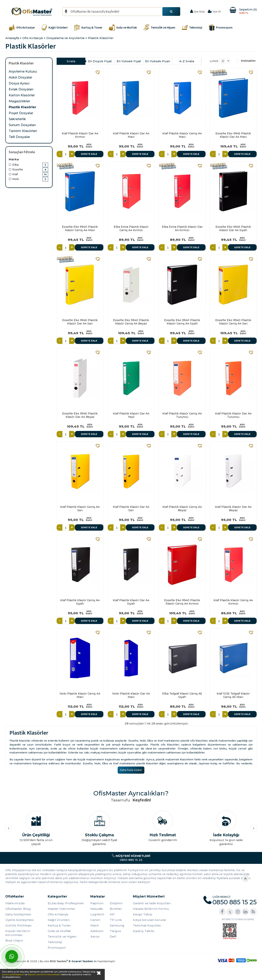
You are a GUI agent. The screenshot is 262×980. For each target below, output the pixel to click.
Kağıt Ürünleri (59, 920)
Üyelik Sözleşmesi (20, 920)
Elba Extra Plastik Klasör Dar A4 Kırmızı (182, 228)
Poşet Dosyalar (21, 113)
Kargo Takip (143, 914)
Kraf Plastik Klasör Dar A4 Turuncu (233, 415)
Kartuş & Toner (59, 925)
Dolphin (116, 903)
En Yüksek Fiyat (129, 61)
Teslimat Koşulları (147, 925)
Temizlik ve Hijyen (62, 936)
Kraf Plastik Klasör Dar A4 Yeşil (131, 415)
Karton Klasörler (22, 95)
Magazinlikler (19, 101)
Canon (95, 920)
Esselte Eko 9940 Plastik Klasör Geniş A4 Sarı (233, 322)
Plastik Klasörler (22, 107)
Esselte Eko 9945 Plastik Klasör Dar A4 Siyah (233, 228)
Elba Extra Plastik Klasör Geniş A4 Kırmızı (131, 228)
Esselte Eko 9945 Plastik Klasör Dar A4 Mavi (233, 135)
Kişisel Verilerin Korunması (18, 933)
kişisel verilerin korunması (44, 974)
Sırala (71, 61)
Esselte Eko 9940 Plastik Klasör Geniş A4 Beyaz (131, 322)
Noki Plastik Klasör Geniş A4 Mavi (80, 695)
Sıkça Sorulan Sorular (150, 920)
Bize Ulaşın (14, 940)
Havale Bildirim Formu (151, 909)
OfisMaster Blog (18, 909)
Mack (95, 925)
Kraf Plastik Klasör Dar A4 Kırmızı (80, 135)
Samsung (117, 925)
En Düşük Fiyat (100, 61)
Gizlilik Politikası (19, 925)
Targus (115, 931)
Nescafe (97, 909)
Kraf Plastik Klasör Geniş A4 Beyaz (182, 509)
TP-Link (116, 920)
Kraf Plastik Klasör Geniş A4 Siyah (80, 602)
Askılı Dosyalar (20, 77)
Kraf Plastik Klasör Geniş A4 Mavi (182, 135)
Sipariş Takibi (144, 931)
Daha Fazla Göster (131, 770)
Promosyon (57, 948)
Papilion (97, 903)
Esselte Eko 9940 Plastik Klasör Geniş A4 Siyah (182, 322)
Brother (116, 909)
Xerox (95, 936)
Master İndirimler (62, 909)
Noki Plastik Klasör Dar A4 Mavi (131, 695)
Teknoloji (55, 942)
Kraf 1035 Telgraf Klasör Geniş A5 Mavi (233, 695)
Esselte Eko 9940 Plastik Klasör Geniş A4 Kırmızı (182, 602)
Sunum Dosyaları (22, 125)
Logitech (97, 914)
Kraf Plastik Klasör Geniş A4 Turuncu (182, 415)
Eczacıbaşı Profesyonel (66, 903)
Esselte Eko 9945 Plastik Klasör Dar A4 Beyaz (80, 415)
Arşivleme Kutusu (23, 71)
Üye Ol (217, 11)
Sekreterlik (17, 119)
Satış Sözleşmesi (18, 914)
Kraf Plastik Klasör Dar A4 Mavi (131, 135)
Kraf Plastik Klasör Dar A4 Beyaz (233, 509)
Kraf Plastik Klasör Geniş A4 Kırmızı (233, 602)
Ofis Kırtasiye (58, 914)
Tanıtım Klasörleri (23, 131)
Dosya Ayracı (19, 83)
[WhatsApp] (12, 956)
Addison (97, 931)
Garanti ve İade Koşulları (152, 903)
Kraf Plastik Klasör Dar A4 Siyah (131, 602)
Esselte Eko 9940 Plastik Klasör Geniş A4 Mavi (80, 228)
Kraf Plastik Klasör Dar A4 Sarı (131, 509)
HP (112, 914)
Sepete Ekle (89, 154)
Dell (113, 936)
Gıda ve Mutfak (59, 931)
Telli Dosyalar (19, 137)
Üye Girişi (199, 11)
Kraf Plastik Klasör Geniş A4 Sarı (80, 509)
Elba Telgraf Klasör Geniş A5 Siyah (182, 695)
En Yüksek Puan (158, 61)
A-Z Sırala (187, 61)
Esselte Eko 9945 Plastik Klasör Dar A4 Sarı (80, 322)
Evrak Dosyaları (21, 89)
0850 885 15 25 (131, 858)
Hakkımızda (15, 903)
